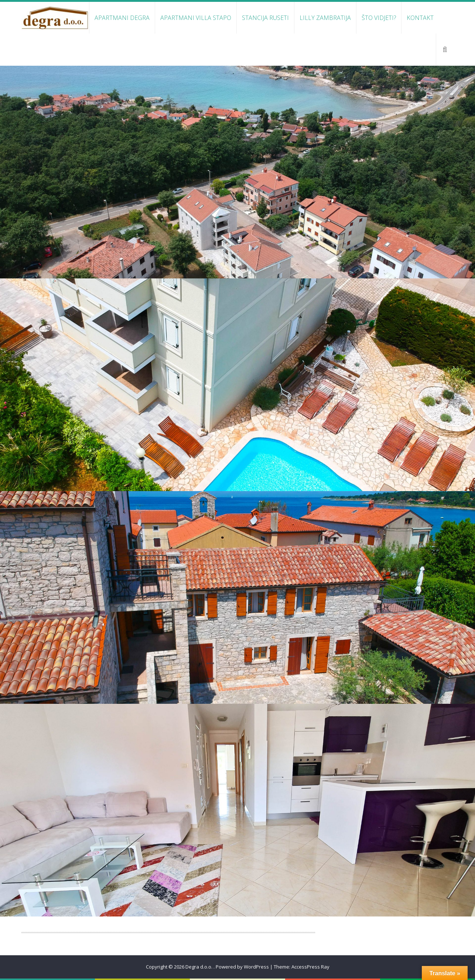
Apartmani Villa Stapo (196, 18)
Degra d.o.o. (199, 967)
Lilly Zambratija (325, 18)
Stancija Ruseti (265, 18)
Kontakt (420, 18)
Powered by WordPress (242, 967)
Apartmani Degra (122, 18)
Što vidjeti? (379, 18)
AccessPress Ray (310, 967)
